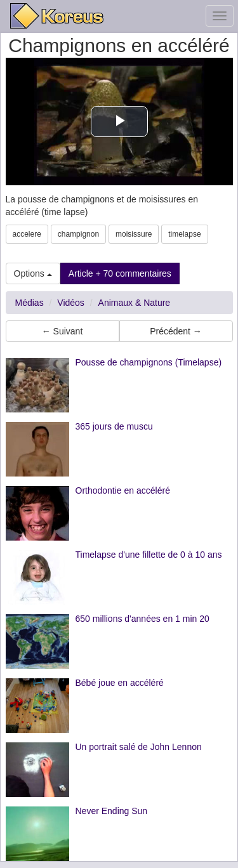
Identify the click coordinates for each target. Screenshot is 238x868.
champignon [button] (78, 234)
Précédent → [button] (176, 331)
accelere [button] (27, 234)
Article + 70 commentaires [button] (120, 273)
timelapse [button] (184, 234)
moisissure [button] (134, 234)
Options (33, 273)
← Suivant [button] (63, 331)
